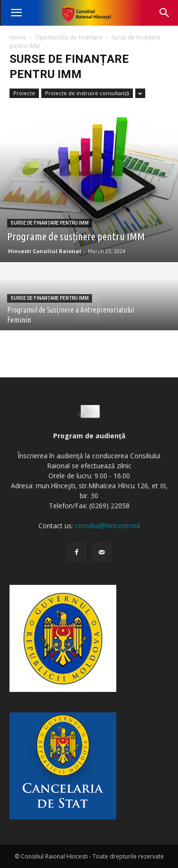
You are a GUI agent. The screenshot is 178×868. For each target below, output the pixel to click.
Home (18, 37)
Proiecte (24, 93)
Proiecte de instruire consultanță (87, 93)
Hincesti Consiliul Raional (45, 251)
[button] (16, 13)
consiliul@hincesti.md (108, 526)
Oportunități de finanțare (69, 37)
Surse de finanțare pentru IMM (50, 223)
